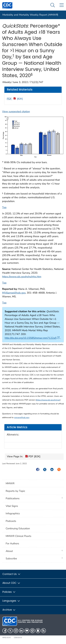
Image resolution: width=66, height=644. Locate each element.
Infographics (13, 513)
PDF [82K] (33, 457)
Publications (13, 498)
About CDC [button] (11, 583)
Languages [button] (11, 601)
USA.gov (18, 637)
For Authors (12, 543)
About (10, 551)
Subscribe (11, 558)
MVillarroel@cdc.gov (14, 293)
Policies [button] (9, 592)
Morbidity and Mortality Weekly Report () (30, 15)
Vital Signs (12, 506)
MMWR (10, 483)
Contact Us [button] (12, 574)
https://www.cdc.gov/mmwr (48, 400)
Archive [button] (9, 610)
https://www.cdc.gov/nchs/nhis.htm (22, 277)
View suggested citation (16, 111)
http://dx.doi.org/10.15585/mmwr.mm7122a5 (32, 338)
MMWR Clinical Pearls (18, 536)
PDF (15, 99)
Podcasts (11, 521)
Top (4, 207)
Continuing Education (18, 528)
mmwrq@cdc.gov (22, 417)
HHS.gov (7, 637)
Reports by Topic (15, 491)
